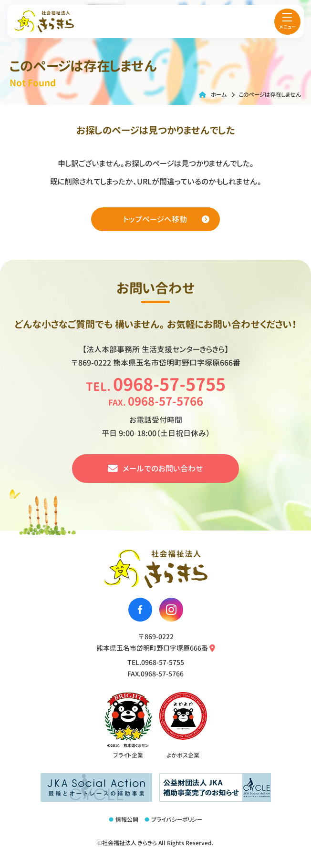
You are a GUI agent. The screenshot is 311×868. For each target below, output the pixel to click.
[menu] (287, 22)
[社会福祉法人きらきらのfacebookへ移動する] (140, 610)
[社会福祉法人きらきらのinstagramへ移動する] (171, 610)
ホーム (219, 95)
